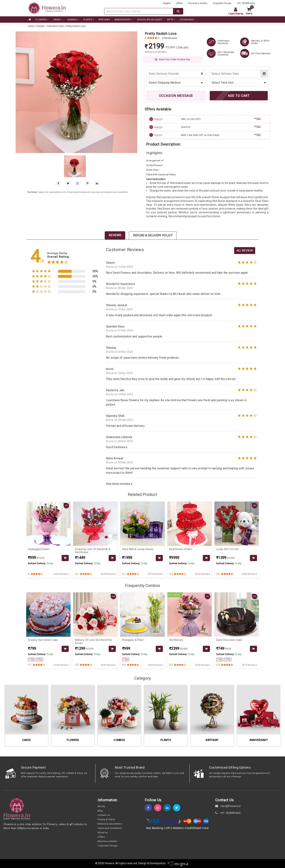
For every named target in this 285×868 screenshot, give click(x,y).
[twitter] (178, 808)
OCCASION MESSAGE (176, 96)
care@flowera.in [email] (228, 806)
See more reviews (119, 484)
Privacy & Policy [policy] (106, 819)
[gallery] (75, 166)
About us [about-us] (103, 832)
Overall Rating (58, 257)
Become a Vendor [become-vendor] (198, 3)
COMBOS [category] (72, 20)
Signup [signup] (239, 14)
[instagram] (159, 808)
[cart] (250, 11)
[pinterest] (87, 183)
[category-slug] (41, 26)
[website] (47, 8)
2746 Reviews (170, 38)
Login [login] (231, 14)
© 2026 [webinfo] (100, 863)
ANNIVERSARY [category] (123, 20)
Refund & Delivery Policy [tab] (153, 235)
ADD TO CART (239, 96)
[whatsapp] (78, 183)
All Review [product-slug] (245, 250)
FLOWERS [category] (41, 20)
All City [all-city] (101, 806)
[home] (29, 20)
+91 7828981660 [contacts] (246, 3)
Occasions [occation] (186, 20)
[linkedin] (97, 183)
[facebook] (58, 183)
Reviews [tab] (115, 235)
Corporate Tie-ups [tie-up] (222, 3)
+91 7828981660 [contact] (228, 813)
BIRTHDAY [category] (104, 20)
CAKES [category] (57, 20)
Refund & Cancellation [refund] (110, 824)
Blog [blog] (100, 811)
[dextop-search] (178, 11)
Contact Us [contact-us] (104, 815)
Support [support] (167, 3)
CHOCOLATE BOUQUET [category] (150, 20)
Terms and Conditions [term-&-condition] (110, 828)
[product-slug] (76, 26)
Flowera (109, 863)
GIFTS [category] (170, 20)
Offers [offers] (179, 3)
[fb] (149, 808)
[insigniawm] (178, 863)
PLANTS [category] (88, 20)
